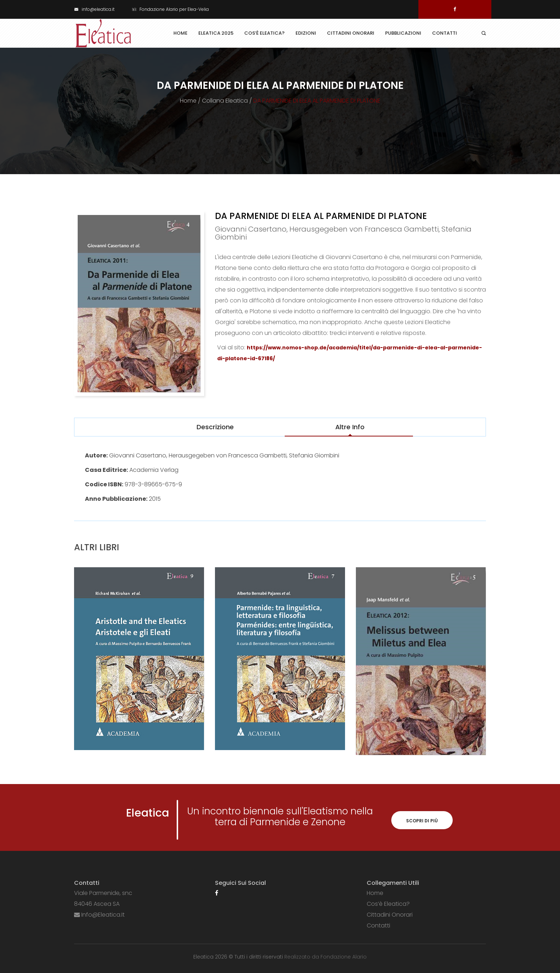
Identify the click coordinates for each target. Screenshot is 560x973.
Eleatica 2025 (216, 33)
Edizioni (306, 33)
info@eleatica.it (94, 9)
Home (180, 33)
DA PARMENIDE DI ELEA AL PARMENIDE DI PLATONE (317, 101)
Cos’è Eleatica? (264, 33)
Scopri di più (422, 821)
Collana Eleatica (225, 101)
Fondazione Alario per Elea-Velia (170, 9)
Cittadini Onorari (351, 33)
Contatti (445, 33)
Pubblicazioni (403, 33)
